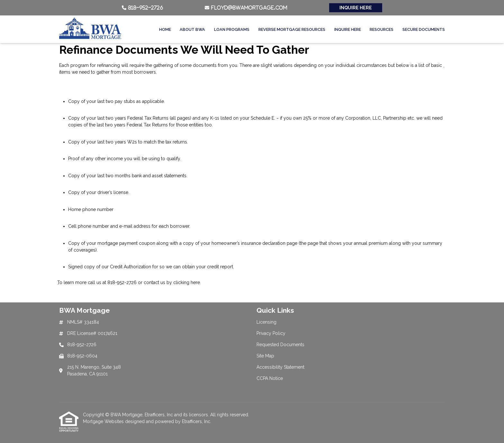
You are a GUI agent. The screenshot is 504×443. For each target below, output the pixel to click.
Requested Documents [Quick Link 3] (280, 345)
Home (165, 29)
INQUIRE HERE (356, 8)
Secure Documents (424, 29)
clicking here (187, 282)
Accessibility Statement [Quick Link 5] (280, 367)
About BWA (192, 29)
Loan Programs (232, 29)
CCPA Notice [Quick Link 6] (270, 378)
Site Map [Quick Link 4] (265, 356)
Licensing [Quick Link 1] (266, 322)
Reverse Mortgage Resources (292, 29)
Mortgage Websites (104, 421)
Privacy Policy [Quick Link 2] (271, 333)
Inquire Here (348, 29)
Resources (382, 29)
